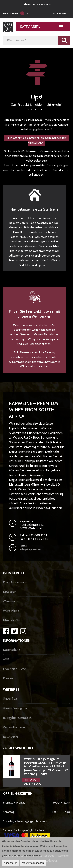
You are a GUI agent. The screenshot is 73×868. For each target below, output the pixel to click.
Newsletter (11, 737)
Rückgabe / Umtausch (17, 718)
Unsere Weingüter (15, 708)
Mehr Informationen (33, 863)
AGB (6, 659)
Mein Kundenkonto (16, 582)
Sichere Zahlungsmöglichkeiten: (26, 833)
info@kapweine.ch (32, 549)
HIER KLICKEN (36, 143)
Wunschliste (11, 611)
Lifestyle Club (12, 620)
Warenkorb (10, 601)
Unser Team (11, 699)
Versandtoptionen (15, 727)
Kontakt (8, 678)
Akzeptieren (11, 863)
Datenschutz (11, 650)
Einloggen (10, 592)
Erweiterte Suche (14, 669)
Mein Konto (60, 13)
